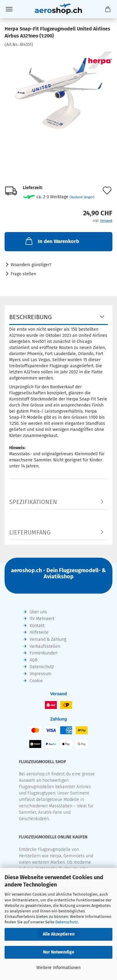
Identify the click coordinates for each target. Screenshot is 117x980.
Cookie (36, 681)
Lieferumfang (30, 532)
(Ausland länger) (82, 197)
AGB (33, 660)
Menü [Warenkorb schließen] (9, 9)
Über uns (38, 612)
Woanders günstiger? (31, 265)
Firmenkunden (44, 653)
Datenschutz (67, 922)
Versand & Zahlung (48, 639)
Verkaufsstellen (45, 646)
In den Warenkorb (52, 241)
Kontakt (37, 626)
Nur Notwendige (59, 952)
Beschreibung (31, 317)
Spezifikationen (33, 502)
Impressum (40, 674)
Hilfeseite (39, 632)
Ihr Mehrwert (42, 619)
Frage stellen (23, 274)
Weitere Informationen (59, 968)
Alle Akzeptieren (59, 934)
